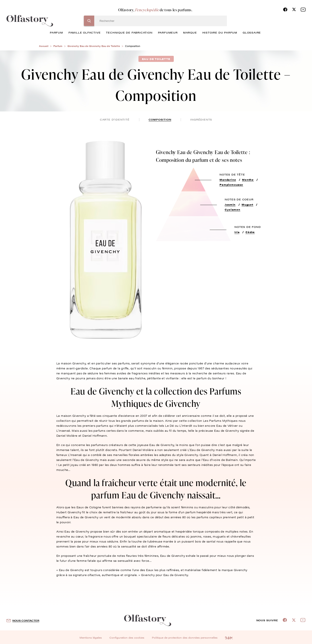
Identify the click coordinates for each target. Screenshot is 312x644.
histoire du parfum (220, 32)
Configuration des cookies (127, 638)
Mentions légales (91, 638)
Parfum (58, 46)
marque (190, 32)
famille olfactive (85, 32)
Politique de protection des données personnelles (185, 638)
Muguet (247, 204)
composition (160, 119)
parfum (56, 32)
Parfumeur (168, 32)
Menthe (248, 180)
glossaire (252, 32)
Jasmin (230, 204)
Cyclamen (232, 209)
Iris (237, 232)
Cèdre (250, 232)
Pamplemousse (231, 185)
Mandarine (228, 180)
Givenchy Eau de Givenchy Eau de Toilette (94, 46)
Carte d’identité (115, 119)
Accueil (44, 46)
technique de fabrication (129, 32)
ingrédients (201, 119)
